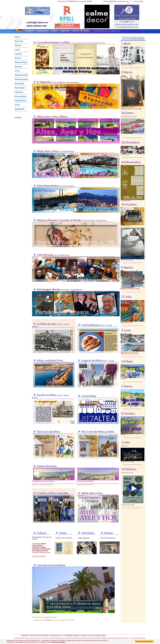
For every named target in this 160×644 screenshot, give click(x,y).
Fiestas (18, 67)
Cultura (18, 54)
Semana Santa (21, 79)
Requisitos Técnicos (80, 635)
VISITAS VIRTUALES (81, 31)
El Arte (18, 58)
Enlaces (55, 31)
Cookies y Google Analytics (97, 635)
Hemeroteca (20, 101)
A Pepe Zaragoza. (84, 538)
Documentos (21, 96)
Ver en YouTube (40, 556)
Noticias (19, 41)
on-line (47, 620)
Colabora (30, 31)
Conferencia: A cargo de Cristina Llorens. (41, 548)
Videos (18, 45)
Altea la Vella (21, 75)
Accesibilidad (68, 635)
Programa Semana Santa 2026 (131, 109)
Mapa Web (65, 31)
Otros (17, 105)
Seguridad (19, 109)
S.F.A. (17, 71)
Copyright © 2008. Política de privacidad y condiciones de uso (42, 635)
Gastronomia (21, 62)
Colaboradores (43, 31)
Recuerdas (19, 84)
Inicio (18, 37)
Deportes (19, 92)
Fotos (17, 50)
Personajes (20, 88)
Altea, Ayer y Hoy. (126, 352)
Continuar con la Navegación (144, 641)
